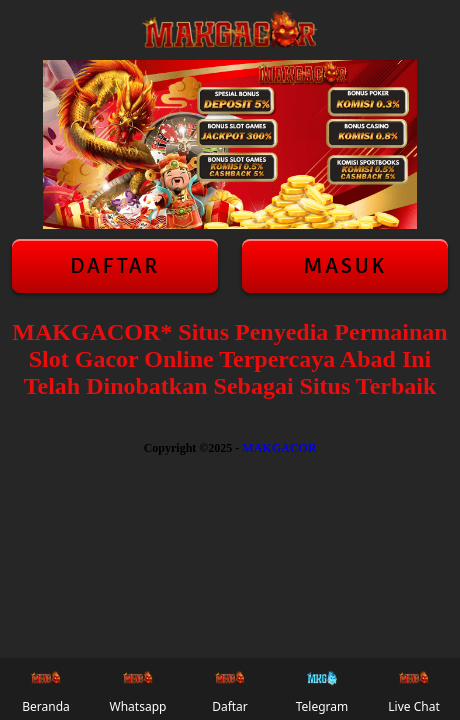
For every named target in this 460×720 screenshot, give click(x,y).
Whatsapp (138, 689)
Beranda (46, 689)
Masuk (345, 266)
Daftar (115, 266)
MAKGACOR (279, 448)
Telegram (322, 689)
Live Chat (413, 689)
